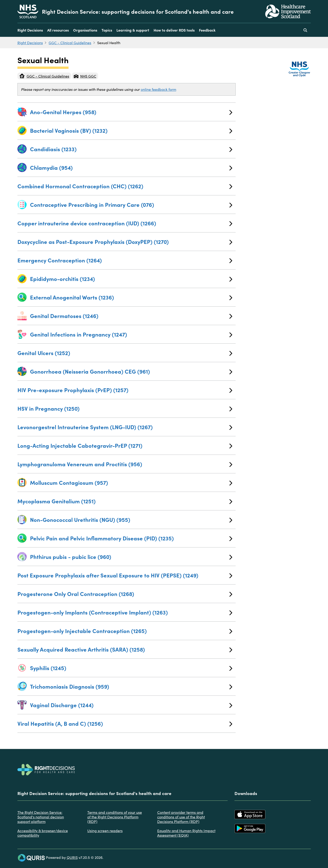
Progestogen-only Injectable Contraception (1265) (125, 631)
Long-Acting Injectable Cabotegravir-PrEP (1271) (125, 445)
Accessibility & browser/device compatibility (43, 833)
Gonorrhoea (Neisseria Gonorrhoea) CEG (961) (131, 371)
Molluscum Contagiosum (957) (131, 482)
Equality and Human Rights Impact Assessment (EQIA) (186, 833)
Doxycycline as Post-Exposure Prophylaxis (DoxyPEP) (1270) (125, 241)
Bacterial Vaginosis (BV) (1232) (131, 130)
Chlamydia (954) (131, 167)
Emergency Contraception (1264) (125, 260)
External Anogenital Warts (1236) (131, 297)
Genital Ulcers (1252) (125, 353)
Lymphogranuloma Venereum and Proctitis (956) (125, 464)
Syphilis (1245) (131, 668)
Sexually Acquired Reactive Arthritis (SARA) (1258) (125, 649)
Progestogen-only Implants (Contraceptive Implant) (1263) (125, 612)
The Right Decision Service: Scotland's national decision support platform (41, 817)
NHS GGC (85, 76)
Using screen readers (105, 830)
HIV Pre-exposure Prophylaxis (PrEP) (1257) (125, 390)
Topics (107, 30)
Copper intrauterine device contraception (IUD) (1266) (125, 223)
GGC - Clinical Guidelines (70, 43)
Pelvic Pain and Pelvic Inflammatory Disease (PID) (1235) (131, 538)
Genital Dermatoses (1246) (131, 316)
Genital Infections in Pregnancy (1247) (131, 334)
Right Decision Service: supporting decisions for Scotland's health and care (138, 11)
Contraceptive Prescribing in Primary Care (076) (131, 204)
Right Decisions (30, 30)
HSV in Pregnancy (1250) (125, 408)
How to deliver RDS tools (174, 30)
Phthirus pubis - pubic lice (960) (131, 557)
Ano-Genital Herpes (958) (131, 112)
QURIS (72, 857)
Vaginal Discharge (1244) (131, 705)
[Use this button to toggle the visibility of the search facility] (305, 30)
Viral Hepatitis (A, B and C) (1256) (125, 723)
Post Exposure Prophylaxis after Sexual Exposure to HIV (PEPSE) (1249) (125, 575)
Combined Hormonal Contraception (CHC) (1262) (125, 186)
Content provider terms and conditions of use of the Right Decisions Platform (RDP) (181, 817)
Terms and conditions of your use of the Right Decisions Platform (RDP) (115, 817)
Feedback (207, 30)
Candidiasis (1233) (131, 149)
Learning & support (133, 30)
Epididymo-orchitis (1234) (131, 279)
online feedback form (158, 89)
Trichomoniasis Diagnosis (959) (131, 686)
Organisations (85, 30)
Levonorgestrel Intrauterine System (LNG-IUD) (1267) (125, 427)
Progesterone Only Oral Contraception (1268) (125, 594)
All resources (58, 30)
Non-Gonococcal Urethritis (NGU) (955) (131, 519)
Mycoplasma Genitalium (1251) (125, 501)
